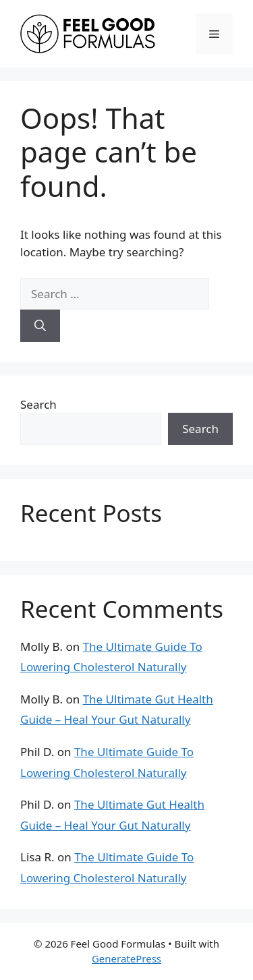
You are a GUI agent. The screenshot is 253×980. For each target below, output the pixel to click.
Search (38, 404)
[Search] (40, 326)
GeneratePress (126, 958)
